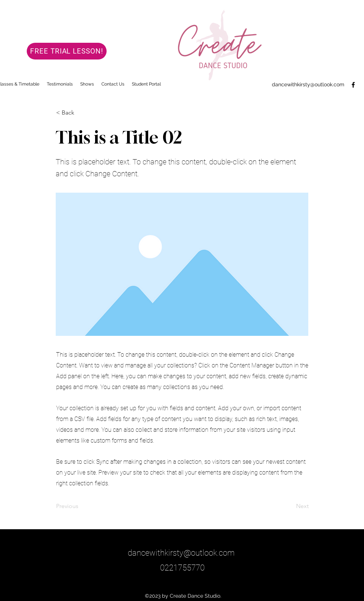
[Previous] (81, 506)
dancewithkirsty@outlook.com (308, 84)
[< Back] (81, 113)
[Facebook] (353, 85)
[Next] (290, 506)
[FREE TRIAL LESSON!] (67, 51)
